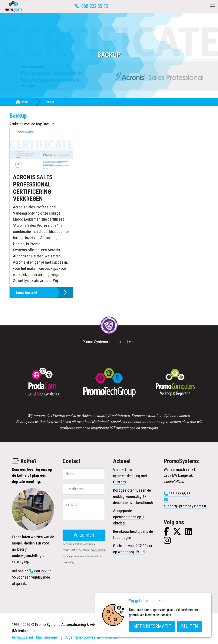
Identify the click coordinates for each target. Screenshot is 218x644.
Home (22, 102)
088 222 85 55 (95, 6)
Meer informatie (152, 626)
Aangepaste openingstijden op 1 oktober (128, 517)
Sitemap (112, 637)
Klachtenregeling (49, 637)
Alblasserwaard (94, 416)
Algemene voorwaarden (81, 556)
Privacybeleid (98, 550)
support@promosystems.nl (185, 509)
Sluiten (190, 626)
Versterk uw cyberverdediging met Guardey (130, 476)
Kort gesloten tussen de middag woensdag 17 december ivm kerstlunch (133, 496)
